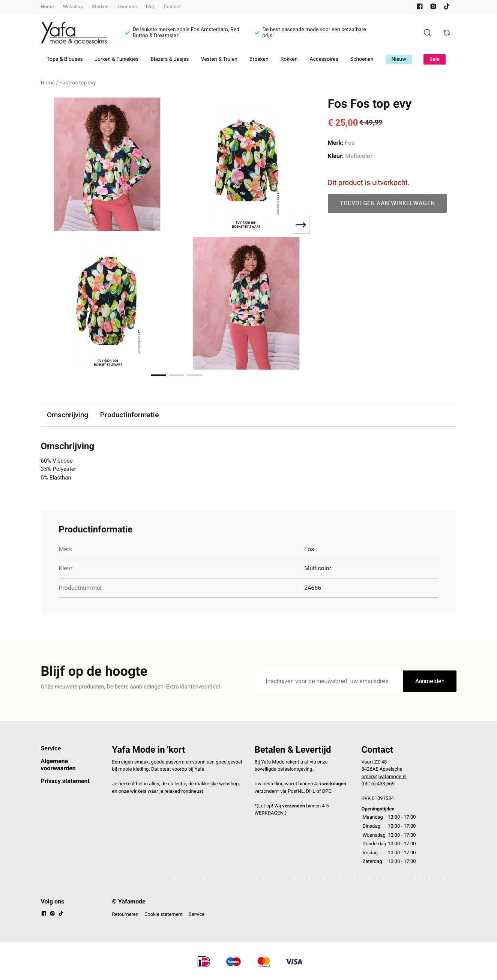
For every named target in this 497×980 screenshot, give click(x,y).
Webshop (73, 7)
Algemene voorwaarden (58, 766)
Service (51, 750)
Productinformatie (131, 415)
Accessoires (324, 59)
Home (47, 7)
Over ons (127, 7)
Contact (172, 7)
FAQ (150, 7)
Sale (435, 59)
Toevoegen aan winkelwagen (387, 203)
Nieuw (399, 59)
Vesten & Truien (219, 59)
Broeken (259, 59)
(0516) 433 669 (378, 786)
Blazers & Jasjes (170, 59)
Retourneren (125, 916)
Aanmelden (430, 683)
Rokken (289, 59)
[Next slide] (301, 225)
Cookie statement (164, 916)
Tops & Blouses (65, 59)
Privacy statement (65, 782)
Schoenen (362, 59)
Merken (101, 7)
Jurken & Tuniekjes (117, 59)
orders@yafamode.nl (384, 778)
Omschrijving (68, 415)
